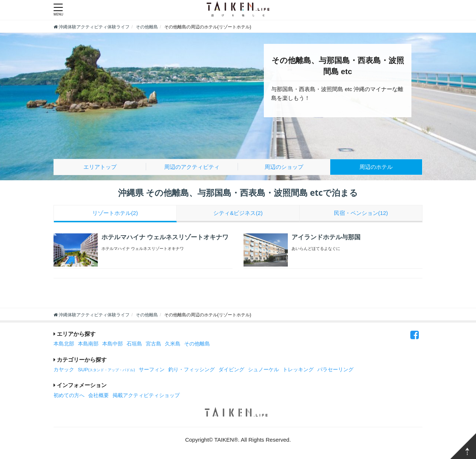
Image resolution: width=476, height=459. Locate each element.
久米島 (173, 344)
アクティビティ (192, 167)
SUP (106, 370)
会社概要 (99, 395)
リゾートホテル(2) (115, 213)
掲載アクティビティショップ (146, 395)
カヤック (64, 370)
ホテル (376, 167)
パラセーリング (335, 370)
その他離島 (197, 344)
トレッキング (298, 370)
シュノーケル (263, 370)
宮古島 (154, 344)
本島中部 (113, 344)
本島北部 (64, 344)
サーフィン (152, 370)
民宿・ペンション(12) (361, 213)
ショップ (284, 167)
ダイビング (231, 370)
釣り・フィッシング (192, 370)
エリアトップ (100, 167)
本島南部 (88, 344)
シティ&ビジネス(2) (238, 213)
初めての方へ (69, 395)
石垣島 (134, 344)
